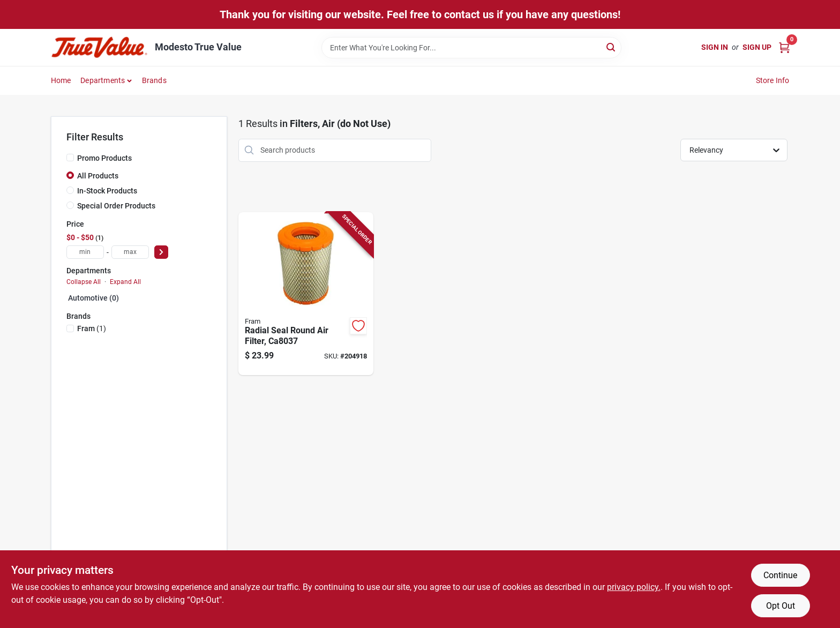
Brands (154, 80)
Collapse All (84, 282)
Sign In (715, 47)
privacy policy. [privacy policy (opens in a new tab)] (634, 587)
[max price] (130, 252)
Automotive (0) (93, 298)
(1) (92, 328)
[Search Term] (471, 48)
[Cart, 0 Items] (784, 47)
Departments (103, 80)
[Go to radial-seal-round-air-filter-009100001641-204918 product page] (306, 294)
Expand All (125, 282)
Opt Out (781, 606)
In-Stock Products (107, 191)
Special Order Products (116, 206)
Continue (780, 575)
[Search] (612, 47)
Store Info (773, 80)
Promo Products (104, 158)
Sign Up (757, 47)
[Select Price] (161, 252)
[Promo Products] (70, 158)
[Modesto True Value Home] (99, 47)
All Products (98, 176)
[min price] (85, 252)
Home (61, 80)
